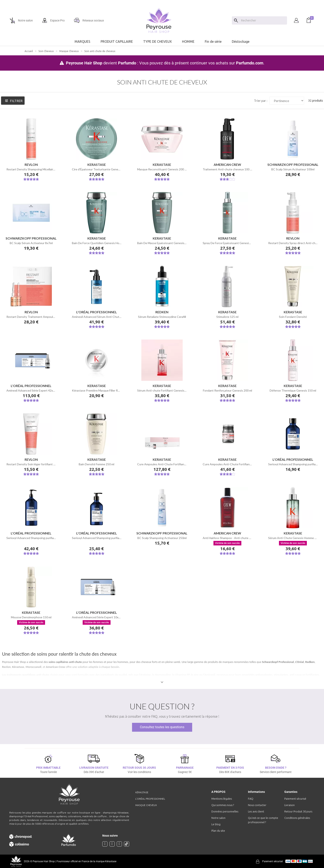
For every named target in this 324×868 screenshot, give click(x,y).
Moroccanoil (33, 667)
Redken (310, 662)
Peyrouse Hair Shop (84, 63)
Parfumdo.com (250, 63)
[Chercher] (263, 20)
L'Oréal (300, 662)
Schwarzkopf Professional (278, 662)
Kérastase (18, 667)
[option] (162, 2)
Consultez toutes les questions (162, 727)
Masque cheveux (146, 805)
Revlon (6, 667)
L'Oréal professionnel (150, 799)
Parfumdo (127, 63)
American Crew (55, 667)
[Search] (236, 20)
